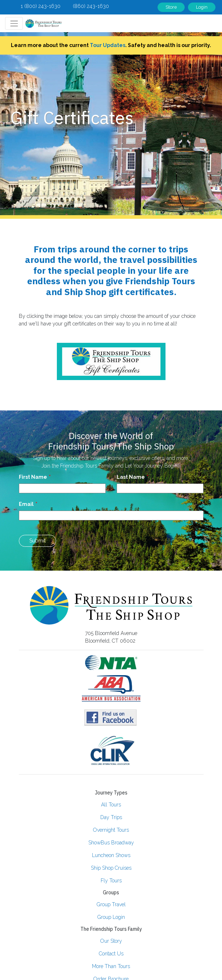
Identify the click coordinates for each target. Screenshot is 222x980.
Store (171, 7)
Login (202, 7)
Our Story (111, 941)
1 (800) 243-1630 (41, 6)
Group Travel (111, 904)
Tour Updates (108, 45)
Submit (37, 541)
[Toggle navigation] (14, 23)
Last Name (131, 477)
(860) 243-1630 (91, 6)
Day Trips (111, 817)
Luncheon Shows (111, 855)
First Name (33, 477)
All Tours (111, 805)
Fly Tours (111, 881)
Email (26, 504)
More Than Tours (111, 966)
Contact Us (111, 954)
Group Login (111, 917)
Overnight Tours (111, 830)
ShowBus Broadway (111, 843)
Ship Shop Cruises (111, 868)
